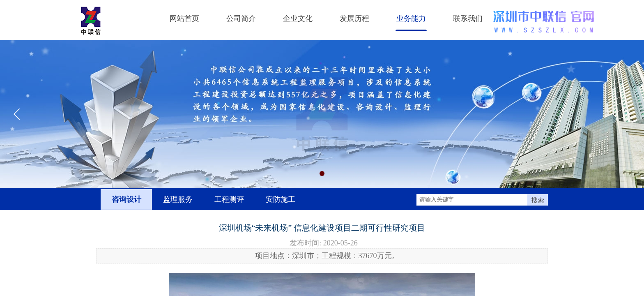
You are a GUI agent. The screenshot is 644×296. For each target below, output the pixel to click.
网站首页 (184, 18)
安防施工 (281, 199)
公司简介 (241, 18)
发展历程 (354, 18)
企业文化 (298, 18)
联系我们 (468, 18)
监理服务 (178, 199)
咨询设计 (126, 199)
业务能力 (411, 18)
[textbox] (472, 200)
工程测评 (229, 199)
